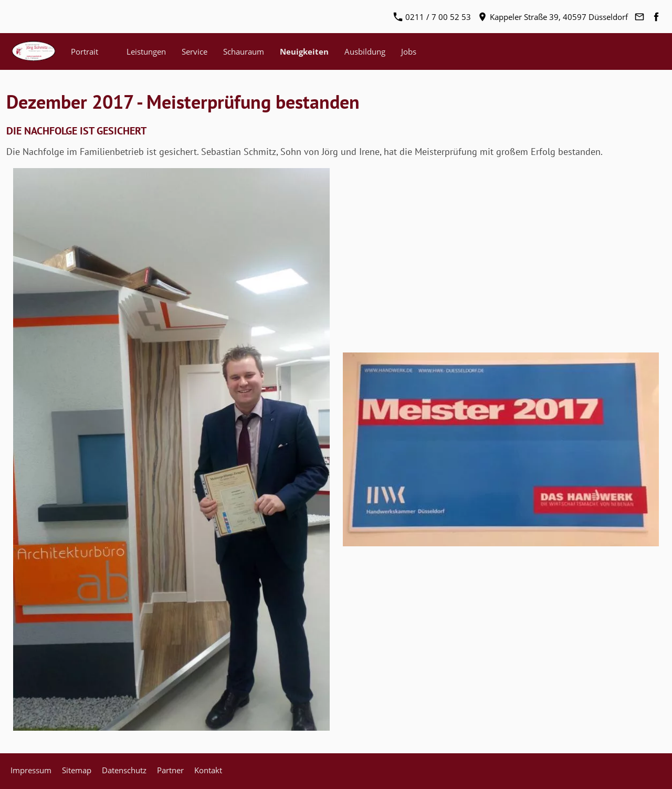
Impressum (31, 770)
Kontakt (208, 770)
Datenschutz (124, 770)
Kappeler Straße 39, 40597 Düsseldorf (553, 17)
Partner (170, 770)
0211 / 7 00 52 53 (432, 17)
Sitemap (77, 770)
